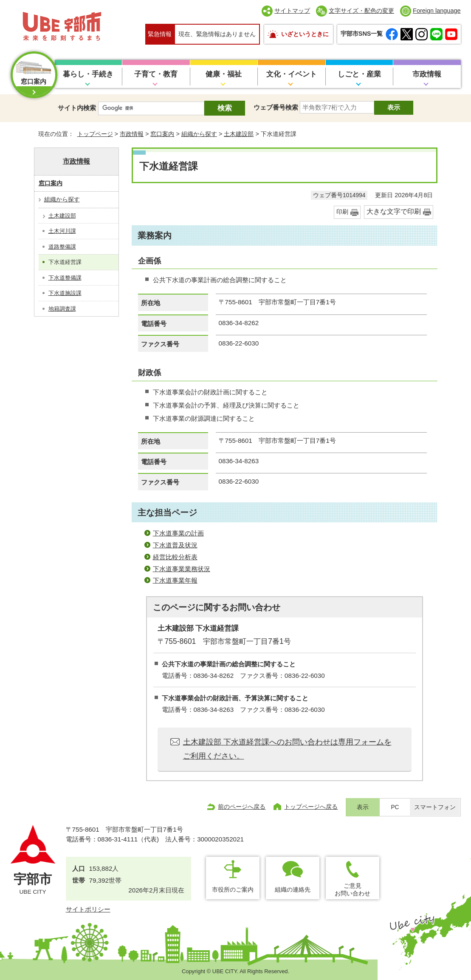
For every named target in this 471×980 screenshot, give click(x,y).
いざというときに (305, 34)
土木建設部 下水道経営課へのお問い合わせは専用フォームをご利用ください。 (287, 749)
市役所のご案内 (233, 889)
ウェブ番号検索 (276, 107)
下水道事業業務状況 (182, 569)
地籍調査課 (62, 309)
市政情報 (427, 74)
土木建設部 (239, 134)
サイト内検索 (77, 108)
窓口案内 (162, 134)
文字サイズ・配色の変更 (361, 11)
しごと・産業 (359, 74)
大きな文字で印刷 (394, 211)
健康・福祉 (224, 74)
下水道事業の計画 (178, 533)
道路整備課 (62, 247)
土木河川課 (62, 231)
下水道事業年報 (175, 580)
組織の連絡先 (293, 889)
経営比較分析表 (175, 557)
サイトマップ (292, 11)
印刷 (342, 212)
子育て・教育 (156, 74)
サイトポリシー (88, 909)
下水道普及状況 (175, 545)
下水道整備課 (65, 278)
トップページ (95, 134)
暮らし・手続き (88, 74)
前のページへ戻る (242, 807)
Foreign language (437, 11)
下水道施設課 (65, 293)
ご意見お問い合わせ (353, 889)
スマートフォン (435, 807)
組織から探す (199, 134)
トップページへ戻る (311, 807)
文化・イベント (292, 74)
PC (395, 807)
